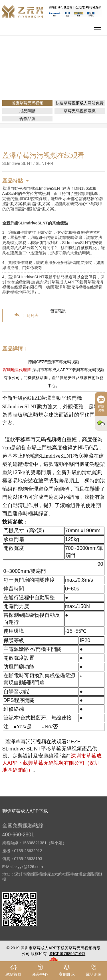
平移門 (56, 77)
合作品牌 (27, 119)
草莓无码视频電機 (80, 111)
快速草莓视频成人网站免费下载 (80, 103)
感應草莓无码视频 (88, 69)
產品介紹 (58, 69)
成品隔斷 (27, 111)
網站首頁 (35, 69)
